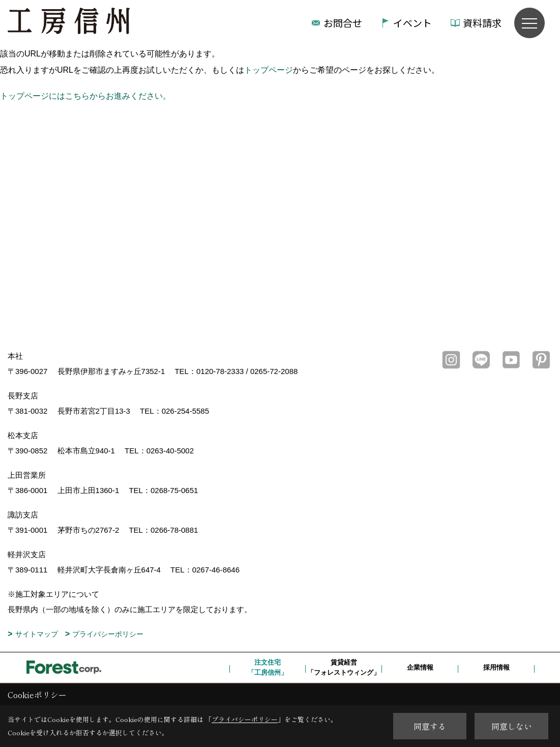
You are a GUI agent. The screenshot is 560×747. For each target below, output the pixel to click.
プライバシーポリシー (108, 634)
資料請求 (482, 23)
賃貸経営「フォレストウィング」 (344, 667)
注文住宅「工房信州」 (268, 667)
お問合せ (343, 23)
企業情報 (420, 667)
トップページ (269, 70)
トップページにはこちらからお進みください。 (85, 96)
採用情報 (496, 667)
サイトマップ (37, 634)
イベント (412, 23)
